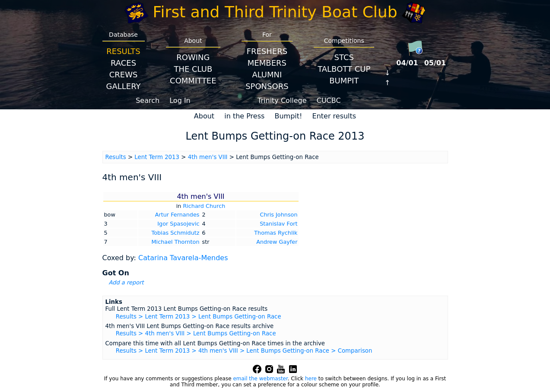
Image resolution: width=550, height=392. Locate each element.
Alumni (267, 75)
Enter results (334, 116)
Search (148, 100)
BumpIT (344, 81)
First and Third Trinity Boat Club (275, 12)
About (204, 116)
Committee (193, 81)
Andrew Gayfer (277, 242)
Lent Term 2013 (157, 157)
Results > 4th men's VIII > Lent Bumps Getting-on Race (196, 333)
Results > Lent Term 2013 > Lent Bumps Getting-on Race (199, 317)
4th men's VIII (208, 157)
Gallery (124, 86)
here (311, 379)
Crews (124, 75)
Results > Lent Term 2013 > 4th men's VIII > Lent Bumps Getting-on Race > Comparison (244, 351)
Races (123, 63)
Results (123, 51)
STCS (344, 57)
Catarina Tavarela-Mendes (183, 258)
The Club (193, 69)
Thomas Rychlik (276, 233)
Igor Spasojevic (178, 224)
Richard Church (204, 206)
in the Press (244, 116)
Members (267, 63)
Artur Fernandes (177, 215)
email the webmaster (260, 379)
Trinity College (282, 100)
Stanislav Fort (278, 224)
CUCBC (329, 100)
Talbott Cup (344, 69)
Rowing (193, 57)
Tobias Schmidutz (176, 233)
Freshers (267, 51)
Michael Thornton (176, 242)
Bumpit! (288, 116)
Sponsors (267, 86)
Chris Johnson (278, 215)
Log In (180, 100)
